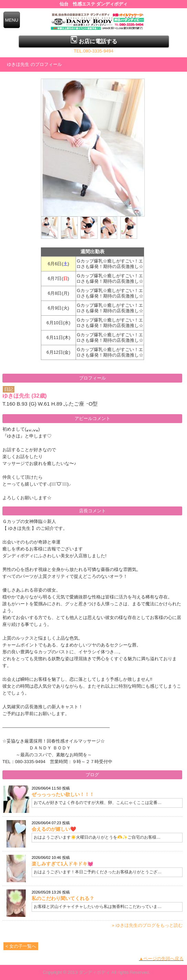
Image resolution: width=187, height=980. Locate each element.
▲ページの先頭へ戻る (161, 959)
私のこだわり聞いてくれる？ (63, 898)
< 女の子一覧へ (21, 946)
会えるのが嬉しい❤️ (54, 829)
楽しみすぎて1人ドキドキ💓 (62, 864)
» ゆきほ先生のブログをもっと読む (147, 925)
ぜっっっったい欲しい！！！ (63, 794)
